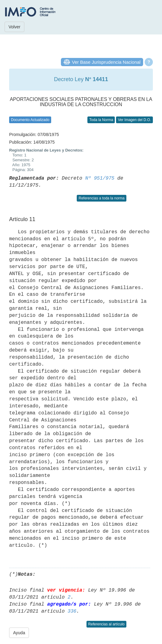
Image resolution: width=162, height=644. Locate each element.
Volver (14, 27)
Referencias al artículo (106, 624)
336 (72, 611)
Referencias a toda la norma (102, 198)
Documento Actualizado (30, 120)
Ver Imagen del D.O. (134, 120)
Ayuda (19, 633)
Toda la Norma (101, 120)
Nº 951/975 (100, 178)
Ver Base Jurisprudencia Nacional (106, 62)
